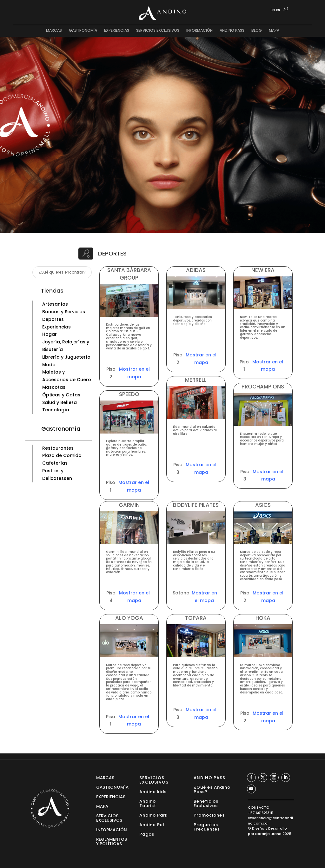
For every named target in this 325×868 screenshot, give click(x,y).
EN (273, 10)
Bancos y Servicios (64, 312)
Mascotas (54, 387)
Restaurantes (58, 448)
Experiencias (56, 327)
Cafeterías (55, 463)
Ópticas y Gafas (61, 395)
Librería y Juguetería (66, 357)
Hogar (50, 334)
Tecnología (56, 410)
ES (278, 10)
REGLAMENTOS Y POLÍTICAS (112, 841)
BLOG (257, 31)
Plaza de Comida (62, 455)
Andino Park (153, 815)
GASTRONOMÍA (83, 31)
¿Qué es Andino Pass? (212, 789)
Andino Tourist (148, 803)
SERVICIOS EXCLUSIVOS (158, 31)
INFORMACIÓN (199, 31)
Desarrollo (278, 828)
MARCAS (54, 31)
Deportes (53, 319)
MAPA (274, 31)
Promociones (209, 815)
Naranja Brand (268, 834)
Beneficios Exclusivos (206, 803)
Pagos (147, 834)
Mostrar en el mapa (134, 373)
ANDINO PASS (232, 31)
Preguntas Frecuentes (207, 827)
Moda (49, 365)
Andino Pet (152, 824)
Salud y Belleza (60, 402)
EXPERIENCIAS (117, 31)
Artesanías (55, 304)
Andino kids (153, 791)
